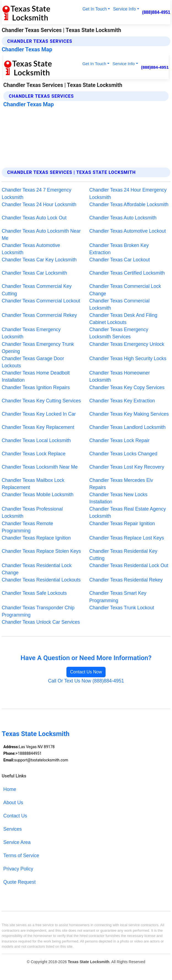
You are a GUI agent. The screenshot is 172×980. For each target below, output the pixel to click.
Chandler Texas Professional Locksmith (32, 512)
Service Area (17, 842)
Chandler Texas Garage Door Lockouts (33, 362)
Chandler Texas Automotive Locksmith (31, 249)
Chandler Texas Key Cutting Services (41, 401)
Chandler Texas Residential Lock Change (37, 569)
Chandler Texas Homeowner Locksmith (120, 376)
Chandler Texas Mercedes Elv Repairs (121, 484)
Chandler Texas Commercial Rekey (39, 315)
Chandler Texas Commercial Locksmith (119, 304)
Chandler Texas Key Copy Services (127, 387)
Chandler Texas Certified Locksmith (127, 273)
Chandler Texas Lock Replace (33, 454)
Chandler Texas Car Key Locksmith (39, 260)
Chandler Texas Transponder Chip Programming (38, 611)
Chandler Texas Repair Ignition (122, 524)
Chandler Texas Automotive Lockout (128, 231)
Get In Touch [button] (95, 9)
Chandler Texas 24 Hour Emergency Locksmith (128, 193)
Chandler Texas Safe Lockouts (34, 593)
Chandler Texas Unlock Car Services (41, 622)
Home (10, 789)
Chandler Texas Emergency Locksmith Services (119, 333)
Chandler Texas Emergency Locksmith (31, 333)
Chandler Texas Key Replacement (38, 427)
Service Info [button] (124, 9)
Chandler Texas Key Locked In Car (39, 414)
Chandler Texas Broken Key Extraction (119, 249)
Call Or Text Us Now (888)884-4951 (86, 681)
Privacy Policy (18, 869)
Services (13, 829)
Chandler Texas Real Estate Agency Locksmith (128, 512)
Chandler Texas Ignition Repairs (36, 387)
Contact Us (15, 816)
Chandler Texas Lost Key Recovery (127, 467)
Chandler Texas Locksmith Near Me (40, 467)
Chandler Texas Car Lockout (120, 260)
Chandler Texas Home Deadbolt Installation (36, 376)
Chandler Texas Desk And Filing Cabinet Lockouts (123, 319)
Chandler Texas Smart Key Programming (118, 597)
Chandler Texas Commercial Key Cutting (37, 290)
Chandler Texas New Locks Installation (118, 498)
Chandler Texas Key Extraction (122, 401)
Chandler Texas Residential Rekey (126, 580)
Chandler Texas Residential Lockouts (41, 580)
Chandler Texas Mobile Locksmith (37, 495)
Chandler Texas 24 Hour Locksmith (39, 205)
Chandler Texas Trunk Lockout (122, 608)
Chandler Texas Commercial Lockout (41, 301)
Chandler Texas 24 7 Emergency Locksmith (36, 193)
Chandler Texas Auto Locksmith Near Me (41, 235)
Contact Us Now (86, 672)
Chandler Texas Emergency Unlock (127, 344)
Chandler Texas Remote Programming (27, 527)
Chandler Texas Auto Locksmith (123, 218)
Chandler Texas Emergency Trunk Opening (38, 348)
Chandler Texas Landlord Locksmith (127, 427)
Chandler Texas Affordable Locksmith (129, 205)
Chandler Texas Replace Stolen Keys (41, 551)
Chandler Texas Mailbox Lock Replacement (33, 484)
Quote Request (19, 882)
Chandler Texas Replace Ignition (36, 538)
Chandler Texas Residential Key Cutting (123, 555)
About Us (13, 803)
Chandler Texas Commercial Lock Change (125, 290)
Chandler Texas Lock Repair (119, 440)
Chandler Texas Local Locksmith (36, 440)
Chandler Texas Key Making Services (129, 414)
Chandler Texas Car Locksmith (34, 273)
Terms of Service (21, 856)
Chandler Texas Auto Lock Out (34, 218)
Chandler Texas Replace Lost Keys (127, 538)
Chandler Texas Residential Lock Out (129, 565)
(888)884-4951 (156, 12)
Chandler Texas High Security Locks (128, 358)
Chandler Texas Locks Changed (123, 454)
